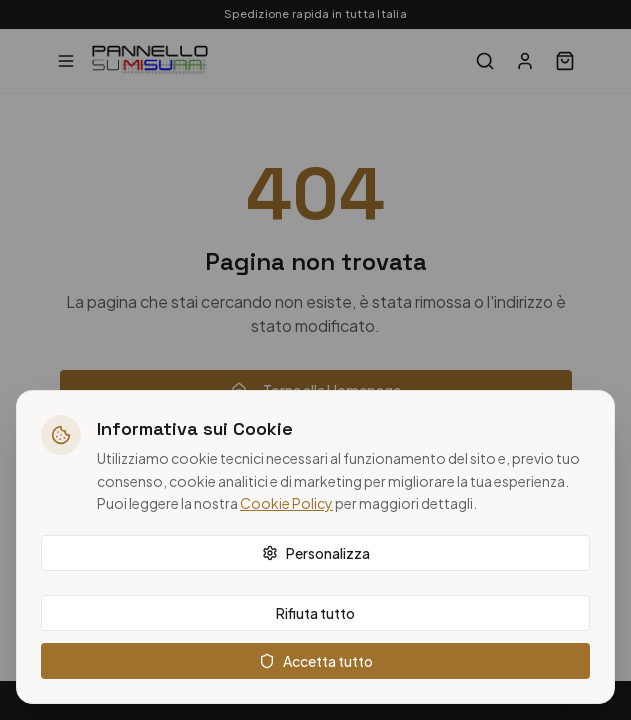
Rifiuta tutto (315, 613)
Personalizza (316, 553)
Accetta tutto (316, 661)
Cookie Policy (286, 503)
